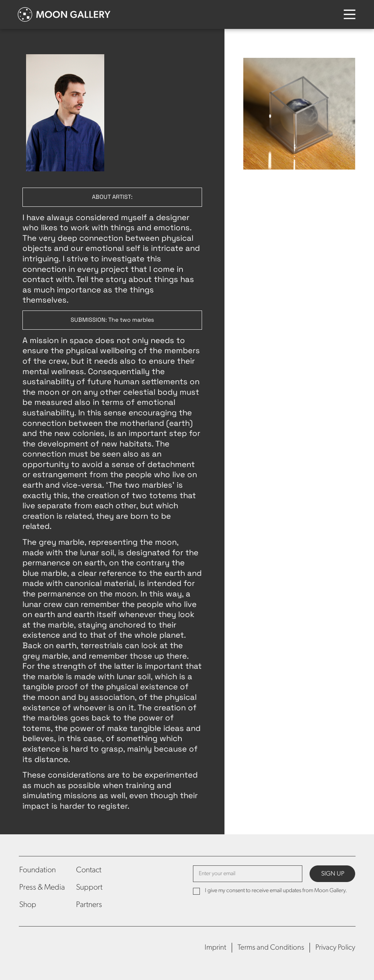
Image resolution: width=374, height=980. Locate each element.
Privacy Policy (335, 948)
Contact (89, 870)
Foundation (37, 870)
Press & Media (42, 888)
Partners (89, 905)
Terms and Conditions (271, 948)
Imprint (215, 948)
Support (89, 888)
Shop (28, 905)
